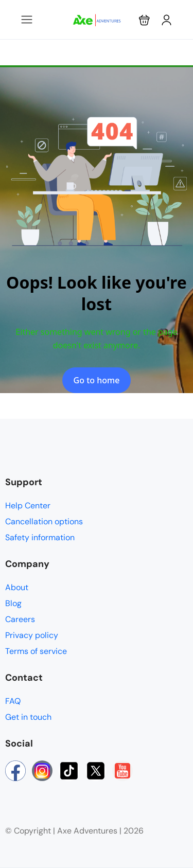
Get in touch (28, 717)
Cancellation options (44, 521)
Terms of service (36, 651)
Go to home (97, 380)
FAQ (13, 701)
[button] (144, 20)
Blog (13, 603)
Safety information (40, 537)
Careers (20, 619)
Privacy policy (32, 635)
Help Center (28, 506)
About (17, 587)
